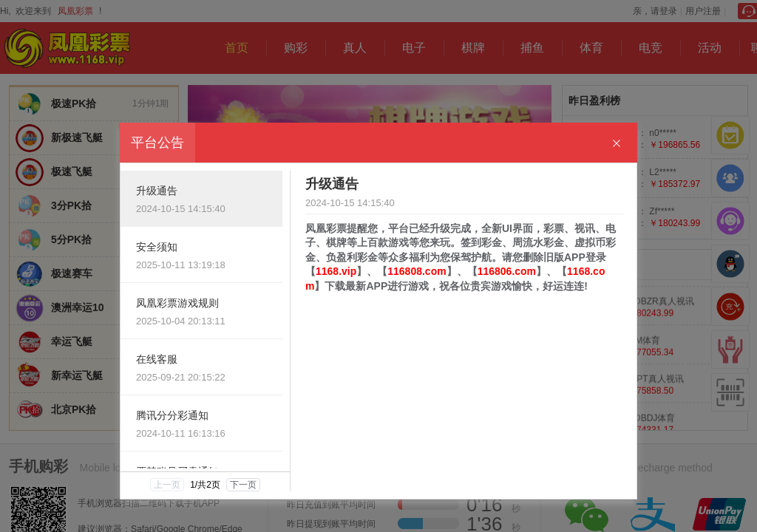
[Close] (617, 144)
